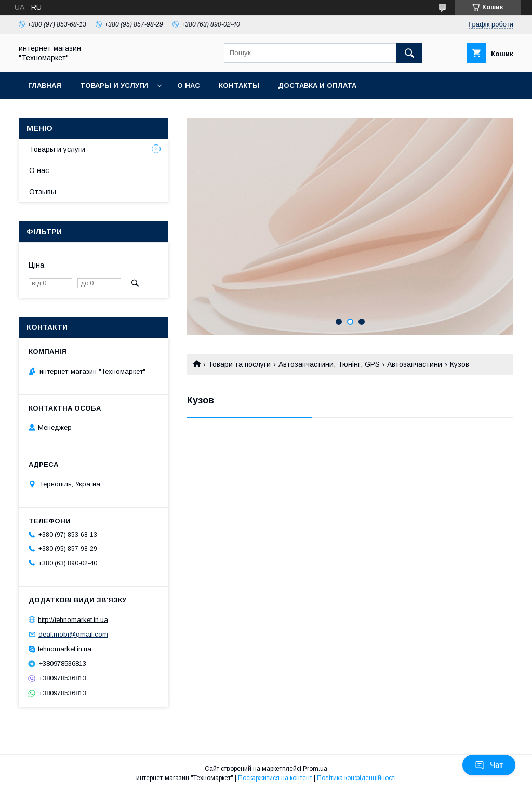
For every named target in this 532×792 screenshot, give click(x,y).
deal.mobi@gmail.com (73, 634)
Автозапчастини (415, 364)
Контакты (239, 85)
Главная (45, 85)
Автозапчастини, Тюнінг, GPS (329, 364)
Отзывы (43, 192)
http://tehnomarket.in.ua (73, 619)
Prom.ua (315, 769)
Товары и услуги (114, 85)
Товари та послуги (239, 364)
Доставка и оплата (317, 85)
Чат (489, 765)
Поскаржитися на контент (275, 778)
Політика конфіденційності (356, 778)
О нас (189, 85)
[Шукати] (409, 53)
